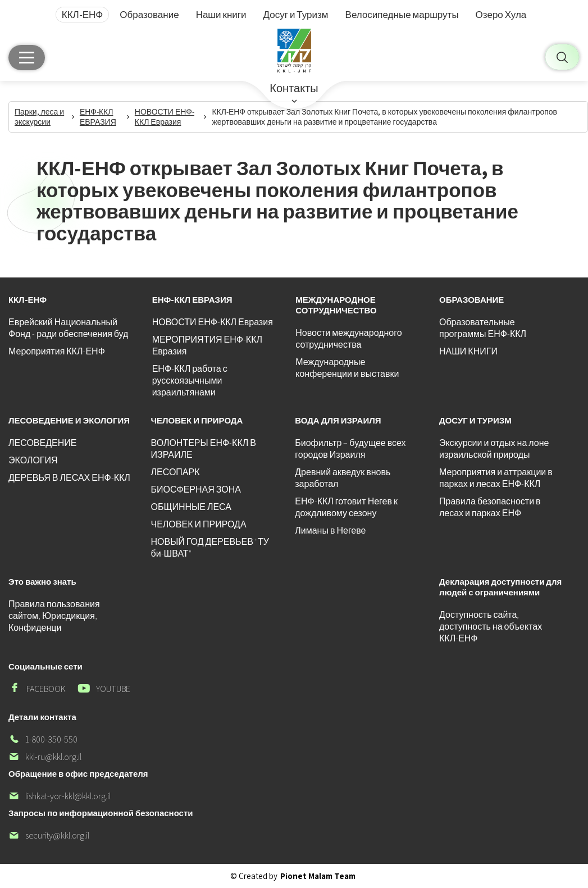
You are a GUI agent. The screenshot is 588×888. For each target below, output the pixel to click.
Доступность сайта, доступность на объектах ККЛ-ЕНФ (491, 627)
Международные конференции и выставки (347, 368)
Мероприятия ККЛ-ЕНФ (57, 351)
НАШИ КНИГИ (468, 351)
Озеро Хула (501, 15)
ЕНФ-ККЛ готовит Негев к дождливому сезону (346, 507)
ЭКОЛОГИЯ (33, 460)
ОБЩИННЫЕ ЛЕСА (191, 507)
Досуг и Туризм (296, 15)
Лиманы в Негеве (330, 530)
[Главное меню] (27, 58)
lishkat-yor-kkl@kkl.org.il (60, 796)
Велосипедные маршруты (402, 15)
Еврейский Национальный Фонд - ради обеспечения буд (68, 328)
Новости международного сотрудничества (348, 339)
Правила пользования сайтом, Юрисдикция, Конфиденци (54, 616)
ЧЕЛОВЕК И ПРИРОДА (199, 524)
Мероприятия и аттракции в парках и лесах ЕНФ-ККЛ (496, 478)
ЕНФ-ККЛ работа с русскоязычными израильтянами (190, 381)
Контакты (294, 88)
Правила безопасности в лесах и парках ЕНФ (490, 507)
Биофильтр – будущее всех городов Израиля (350, 449)
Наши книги (221, 15)
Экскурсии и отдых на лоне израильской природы (494, 449)
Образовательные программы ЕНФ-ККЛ (483, 328)
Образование (149, 15)
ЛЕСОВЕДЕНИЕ (42, 443)
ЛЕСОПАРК (176, 472)
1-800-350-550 (43, 739)
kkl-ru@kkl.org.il (45, 757)
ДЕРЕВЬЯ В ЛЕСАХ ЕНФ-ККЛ (69, 478)
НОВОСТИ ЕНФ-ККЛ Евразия (213, 322)
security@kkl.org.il (49, 835)
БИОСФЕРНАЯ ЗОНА (196, 489)
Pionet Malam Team (318, 876)
